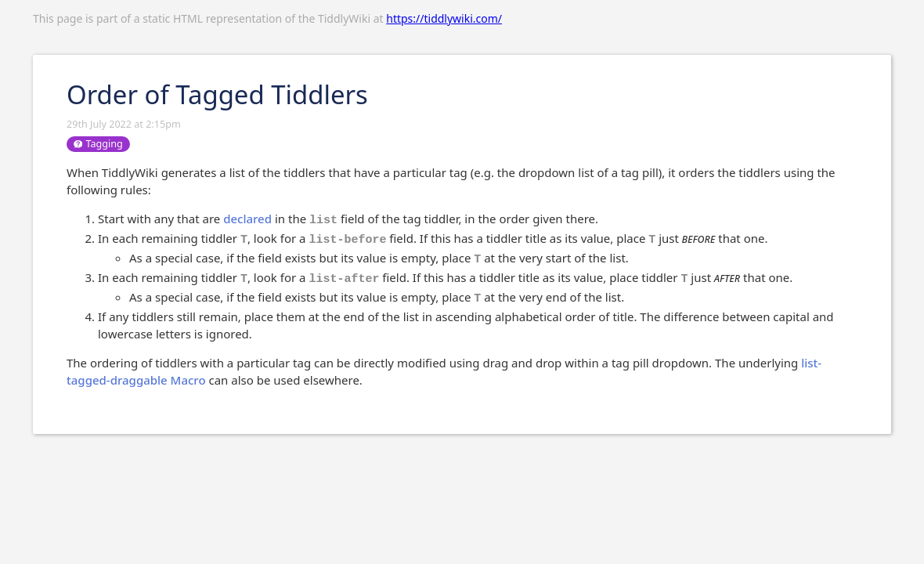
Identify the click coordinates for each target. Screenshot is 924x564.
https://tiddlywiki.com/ (444, 18)
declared (247, 219)
